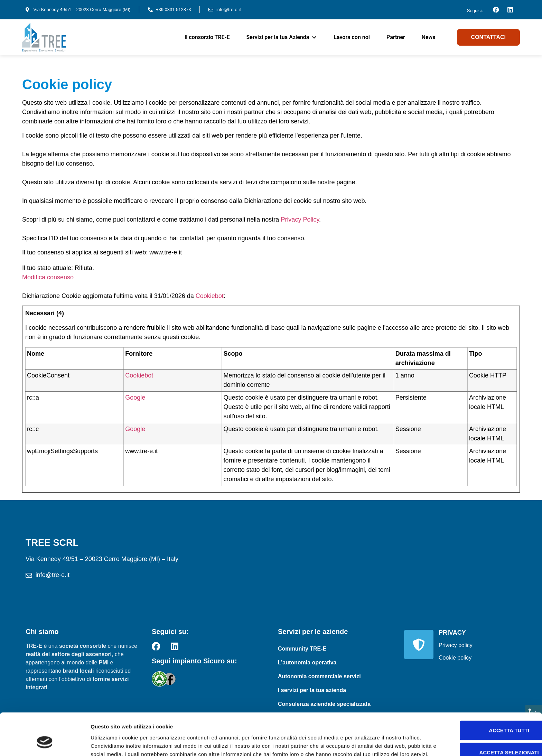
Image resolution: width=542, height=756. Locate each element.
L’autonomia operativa (307, 662)
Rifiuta (484, 732)
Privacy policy (456, 645)
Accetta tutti (484, 688)
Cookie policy (455, 658)
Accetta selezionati (484, 710)
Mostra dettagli (364, 742)
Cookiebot (210, 296)
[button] (282, 37)
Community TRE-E (302, 649)
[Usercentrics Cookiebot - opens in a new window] (45, 743)
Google (135, 398)
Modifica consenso (48, 277)
